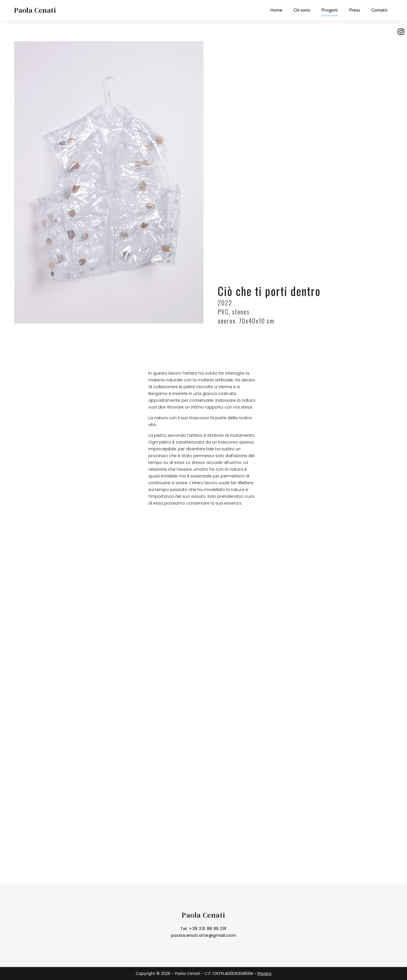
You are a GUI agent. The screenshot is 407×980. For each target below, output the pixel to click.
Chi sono (302, 10)
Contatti (379, 10)
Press (355, 10)
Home (276, 10)
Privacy (265, 974)
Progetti (330, 12)
